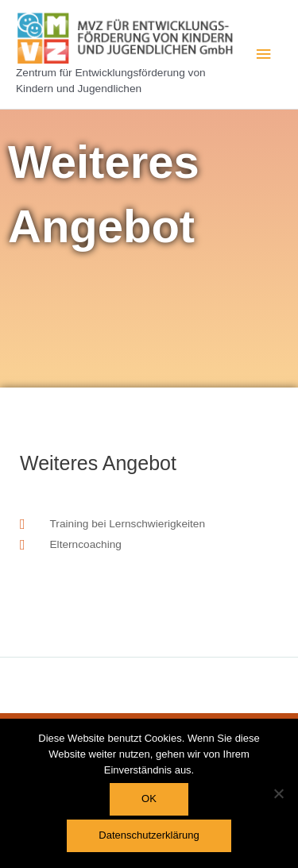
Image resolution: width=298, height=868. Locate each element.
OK (149, 799)
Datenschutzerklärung (149, 835)
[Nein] (278, 793)
